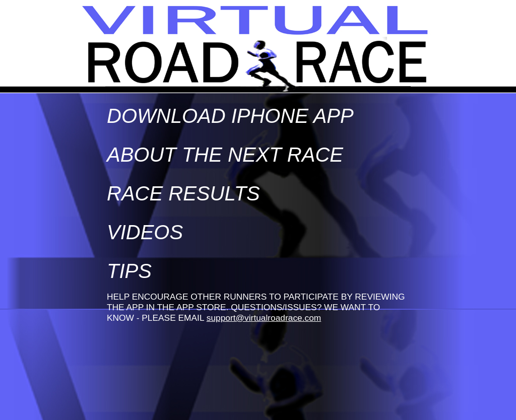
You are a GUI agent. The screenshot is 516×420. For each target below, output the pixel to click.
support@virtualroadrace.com (264, 318)
